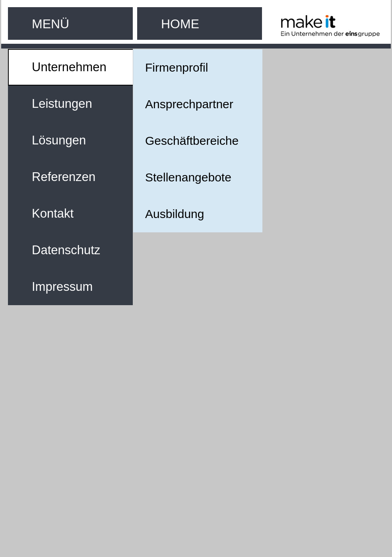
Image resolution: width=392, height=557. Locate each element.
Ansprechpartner (189, 104)
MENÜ (50, 24)
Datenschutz (66, 250)
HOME (180, 24)
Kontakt (53, 213)
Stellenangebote (188, 177)
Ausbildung (175, 214)
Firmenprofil (177, 67)
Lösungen (59, 140)
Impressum (62, 287)
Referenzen (64, 177)
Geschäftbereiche (192, 141)
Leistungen (62, 104)
